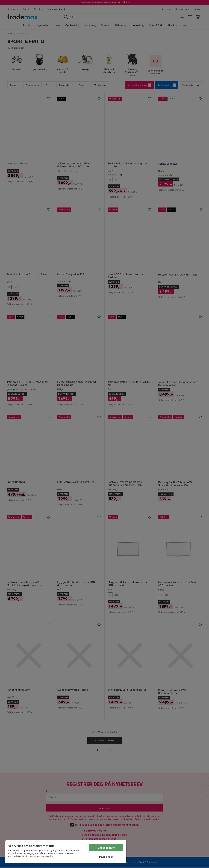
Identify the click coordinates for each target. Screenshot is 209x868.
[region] (66, 852)
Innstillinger (106, 857)
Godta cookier (106, 848)
